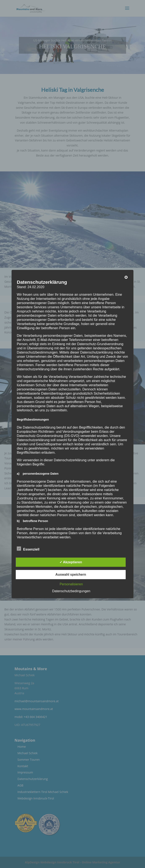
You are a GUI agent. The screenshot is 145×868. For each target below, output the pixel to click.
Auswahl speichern (71, 574)
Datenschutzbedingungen (71, 591)
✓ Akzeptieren (71, 562)
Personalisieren (71, 584)
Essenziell (28, 549)
